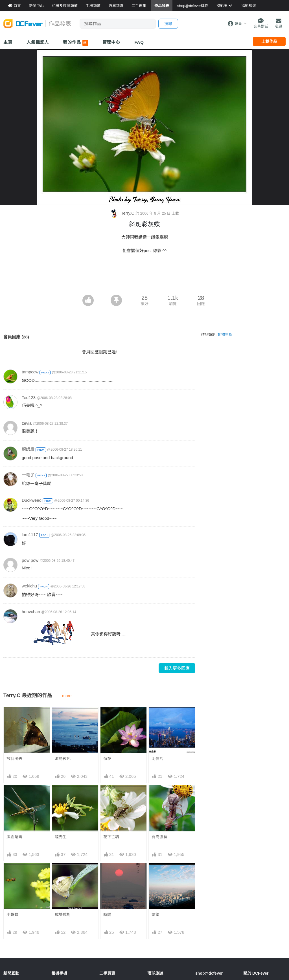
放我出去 (14, 759)
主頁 (8, 42)
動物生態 (225, 335)
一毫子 (28, 475)
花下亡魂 (111, 837)
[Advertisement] (144, 279)
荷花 (107, 759)
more (67, 696)
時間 (107, 873)
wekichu (29, 586)
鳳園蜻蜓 (14, 837)
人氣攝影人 (38, 42)
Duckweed (32, 500)
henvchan (31, 612)
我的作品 (75, 43)
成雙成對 (63, 915)
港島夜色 (63, 759)
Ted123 (29, 397)
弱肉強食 (159, 837)
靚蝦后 (28, 449)
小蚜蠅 (12, 915)
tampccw (30, 372)
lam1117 (30, 535)
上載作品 (269, 41)
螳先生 (61, 837)
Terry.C (123, 213)
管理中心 (111, 42)
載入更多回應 (177, 668)
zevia (27, 423)
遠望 (156, 873)
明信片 (157, 759)
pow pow (30, 560)
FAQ (139, 42)
